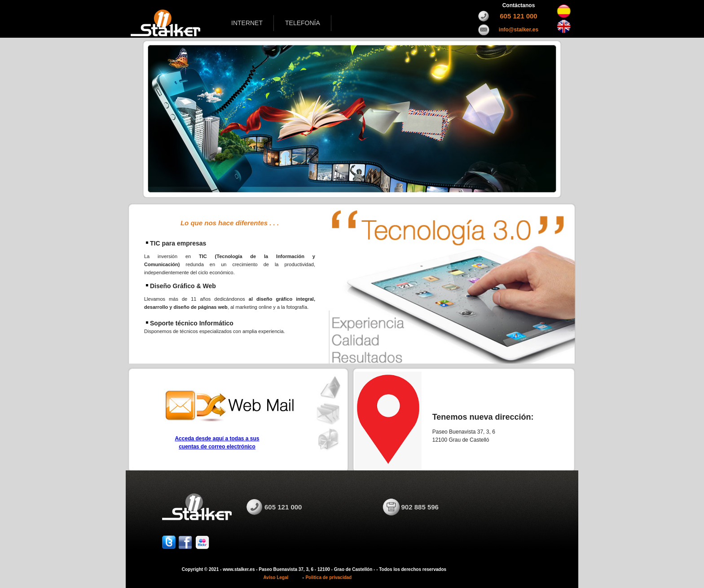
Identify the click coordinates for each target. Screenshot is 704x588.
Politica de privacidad (328, 577)
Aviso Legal (276, 577)
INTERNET (247, 23)
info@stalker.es (519, 30)
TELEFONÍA (303, 23)
